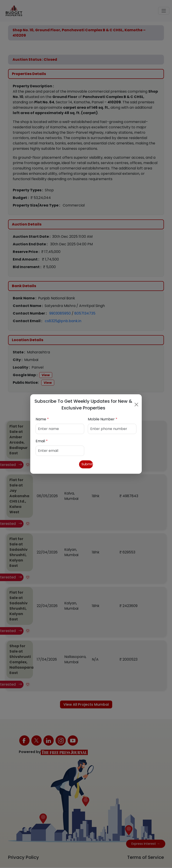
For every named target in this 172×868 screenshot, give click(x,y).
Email (42, 441)
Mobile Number (103, 419)
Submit (86, 464)
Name (42, 419)
